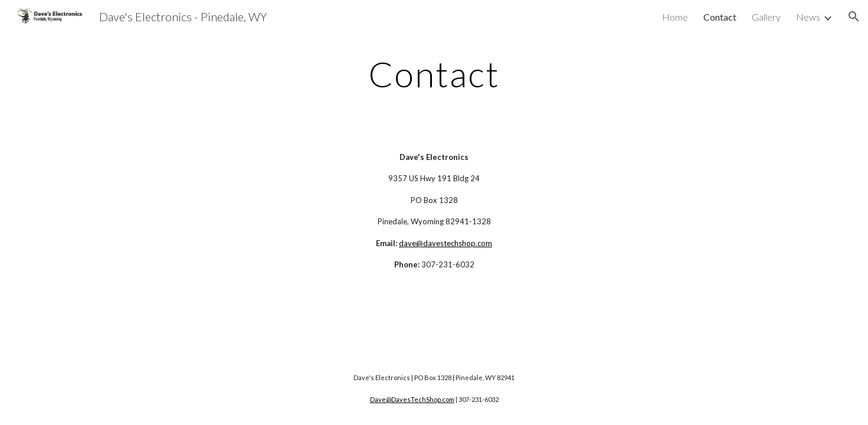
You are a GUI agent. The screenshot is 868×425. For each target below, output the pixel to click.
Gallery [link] (766, 17)
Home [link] (675, 17)
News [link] (808, 17)
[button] (854, 17)
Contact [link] (720, 17)
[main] (434, 74)
